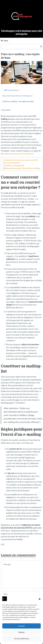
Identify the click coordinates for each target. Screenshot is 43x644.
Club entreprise (11, 90)
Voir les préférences (21, 639)
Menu (6, 41)
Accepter (21, 626)
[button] (40, 599)
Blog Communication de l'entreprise (17, 96)
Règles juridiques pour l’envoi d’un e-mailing (21, 168)
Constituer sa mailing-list (14, 165)
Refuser (21, 632)
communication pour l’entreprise (18, 154)
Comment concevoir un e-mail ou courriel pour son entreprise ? (20, 161)
